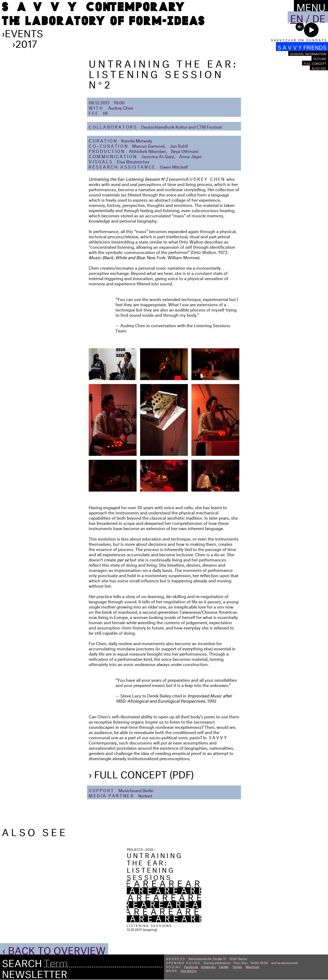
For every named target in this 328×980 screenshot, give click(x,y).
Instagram (208, 966)
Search (22, 962)
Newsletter (35, 972)
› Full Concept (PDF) (141, 773)
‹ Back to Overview (54, 949)
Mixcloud (252, 966)
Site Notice (188, 970)
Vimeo (237, 966)
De (319, 17)
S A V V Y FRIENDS (302, 47)
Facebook (191, 966)
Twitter (224, 966)
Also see (319, 68)
